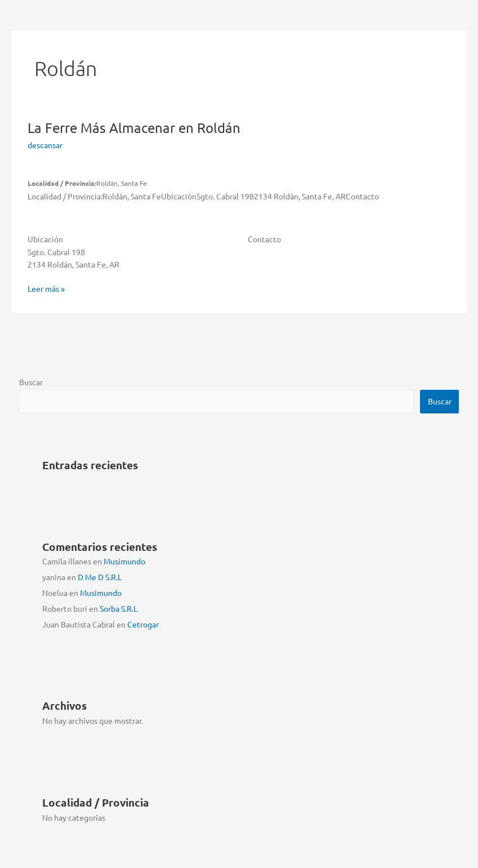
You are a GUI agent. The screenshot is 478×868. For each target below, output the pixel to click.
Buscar (31, 382)
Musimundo (124, 561)
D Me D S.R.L (100, 577)
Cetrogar (143, 624)
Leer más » (46, 289)
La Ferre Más (134, 128)
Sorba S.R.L (119, 608)
